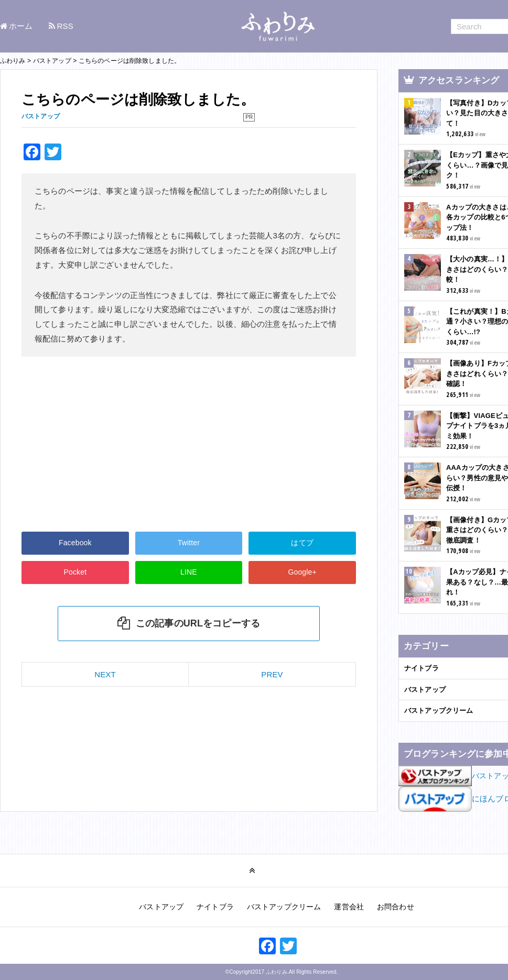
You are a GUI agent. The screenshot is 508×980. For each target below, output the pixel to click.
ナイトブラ (215, 907)
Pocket (75, 572)
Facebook (75, 543)
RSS (65, 26)
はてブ (302, 543)
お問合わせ (396, 907)
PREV (272, 674)
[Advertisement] (105, 443)
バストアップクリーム (284, 907)
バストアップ (161, 907)
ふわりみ (277, 972)
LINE (189, 572)
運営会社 (349, 907)
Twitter (189, 543)
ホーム (21, 26)
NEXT (105, 674)
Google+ (302, 572)
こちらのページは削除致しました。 (138, 100)
